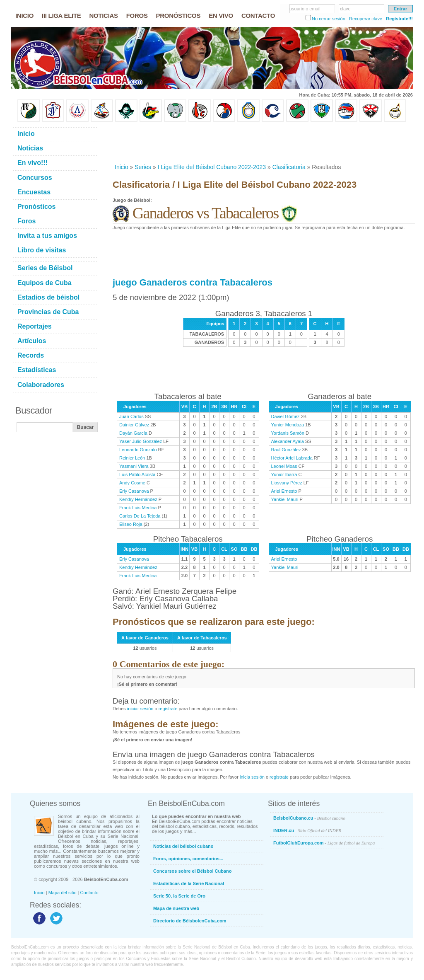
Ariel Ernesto (284, 491)
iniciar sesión (140, 709)
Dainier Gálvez (134, 425)
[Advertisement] (263, 143)
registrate (168, 709)
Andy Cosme (132, 483)
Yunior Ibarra (284, 474)
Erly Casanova (134, 491)
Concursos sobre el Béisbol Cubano (192, 871)
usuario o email (305, 9)
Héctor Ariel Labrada (292, 458)
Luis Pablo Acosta (137, 474)
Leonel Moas (284, 466)
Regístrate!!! (399, 19)
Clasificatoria (289, 167)
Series (143, 167)
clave (345, 9)
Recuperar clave (366, 19)
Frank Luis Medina (138, 508)
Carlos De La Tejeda (140, 516)
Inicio (122, 167)
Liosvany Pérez (287, 483)
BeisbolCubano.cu (309, 818)
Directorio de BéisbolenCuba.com (190, 921)
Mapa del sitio (63, 893)
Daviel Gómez (285, 416)
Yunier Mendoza (288, 425)
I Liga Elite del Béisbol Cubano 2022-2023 (212, 167)
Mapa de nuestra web (176, 908)
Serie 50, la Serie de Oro (179, 896)
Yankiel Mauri (285, 499)
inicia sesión (252, 777)
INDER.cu (307, 830)
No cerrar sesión (329, 19)
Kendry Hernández (138, 499)
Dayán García (133, 433)
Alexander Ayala (288, 441)
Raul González (286, 450)
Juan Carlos (131, 416)
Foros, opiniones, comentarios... (188, 859)
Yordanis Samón (288, 433)
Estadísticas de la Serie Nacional (189, 883)
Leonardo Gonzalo (138, 450)
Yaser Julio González (141, 441)
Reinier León (132, 458)
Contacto (89, 893)
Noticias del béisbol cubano (183, 846)
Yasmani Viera (134, 466)
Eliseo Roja (131, 524)
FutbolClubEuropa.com (324, 843)
